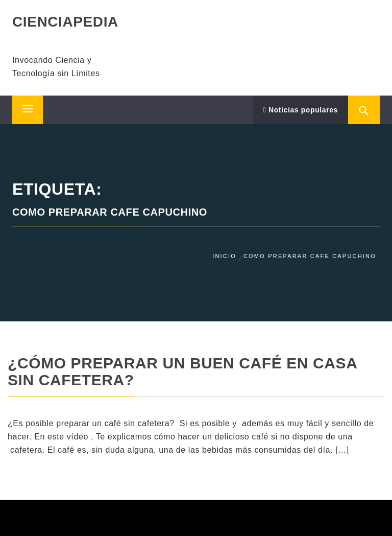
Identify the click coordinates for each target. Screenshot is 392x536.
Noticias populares (301, 110)
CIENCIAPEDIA (65, 22)
